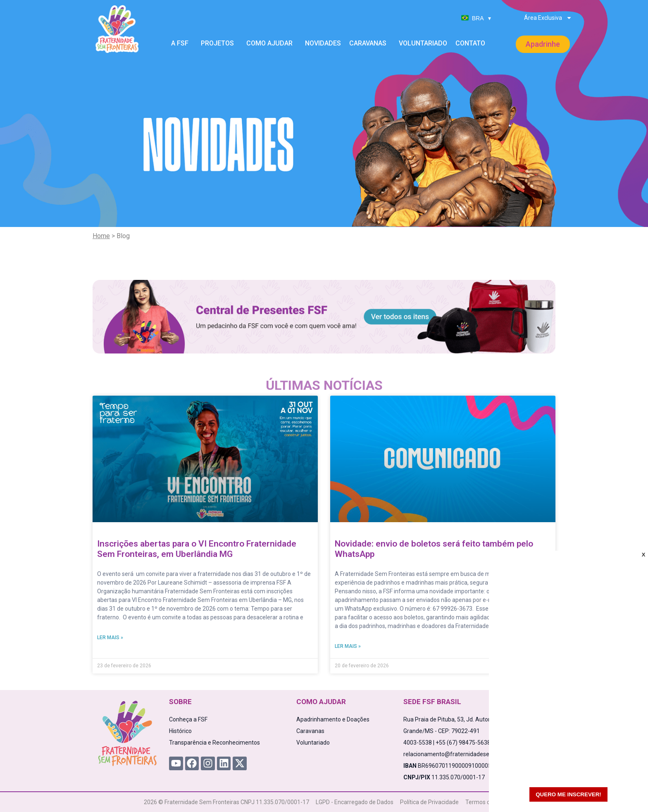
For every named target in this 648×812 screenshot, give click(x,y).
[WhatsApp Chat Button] (627, 791)
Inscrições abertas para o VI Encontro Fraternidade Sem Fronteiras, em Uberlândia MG (197, 549)
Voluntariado (423, 43)
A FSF (182, 43)
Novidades (323, 43)
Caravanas (370, 43)
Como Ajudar (272, 43)
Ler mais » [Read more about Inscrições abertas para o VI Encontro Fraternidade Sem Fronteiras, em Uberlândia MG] (110, 638)
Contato (470, 43)
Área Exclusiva (548, 18)
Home (101, 236)
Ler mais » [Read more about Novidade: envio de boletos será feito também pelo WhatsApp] (348, 646)
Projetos (219, 43)
